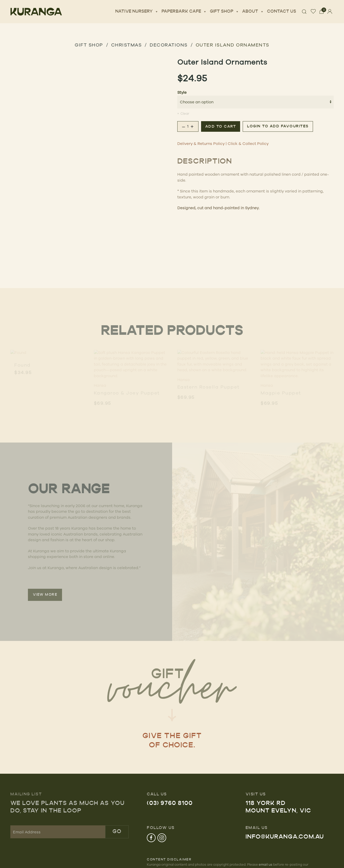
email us (266, 864)
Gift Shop (224, 12)
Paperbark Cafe (184, 12)
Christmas (127, 45)
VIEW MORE (45, 595)
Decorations (169, 45)
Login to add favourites (278, 126)
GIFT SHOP (89, 45)
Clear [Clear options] (185, 113)
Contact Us (282, 12)
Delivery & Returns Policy (201, 144)
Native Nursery (137, 12)
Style (182, 92)
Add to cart (221, 127)
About (253, 12)
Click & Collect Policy (248, 144)
